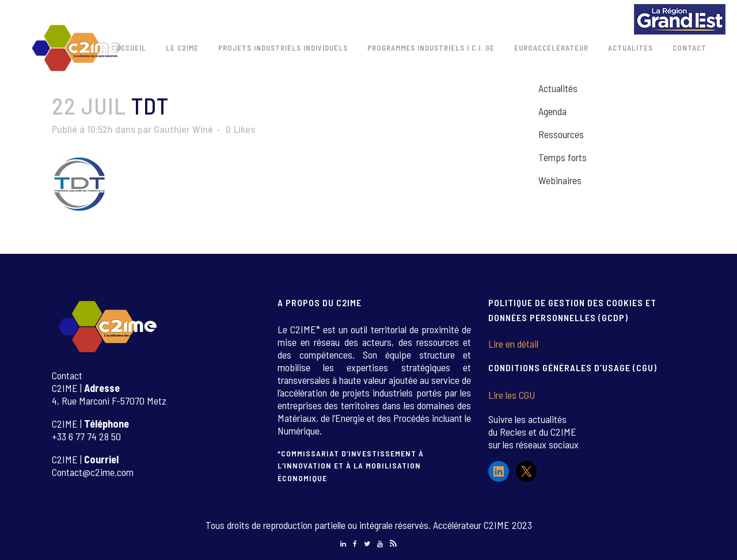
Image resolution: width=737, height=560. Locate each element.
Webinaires (560, 180)
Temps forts (563, 157)
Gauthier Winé (183, 129)
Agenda (552, 111)
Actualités (558, 88)
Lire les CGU (512, 395)
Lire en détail (513, 344)
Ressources (561, 134)
